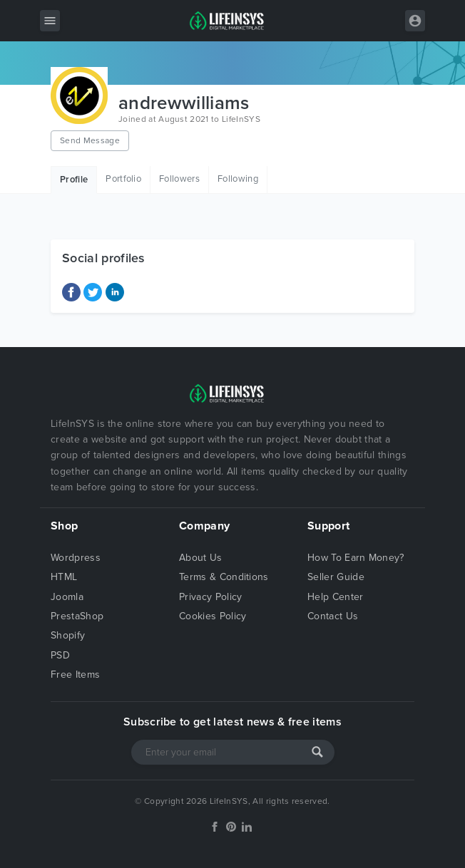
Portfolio (123, 179)
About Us (201, 558)
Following (238, 179)
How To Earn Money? (356, 558)
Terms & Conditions (224, 577)
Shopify (68, 635)
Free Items (75, 675)
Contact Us (333, 616)
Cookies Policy (213, 616)
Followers (179, 179)
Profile (74, 180)
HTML (64, 577)
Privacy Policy (210, 597)
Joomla (67, 597)
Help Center (336, 597)
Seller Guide (336, 577)
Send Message (90, 140)
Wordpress (76, 558)
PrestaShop (77, 616)
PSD (60, 655)
